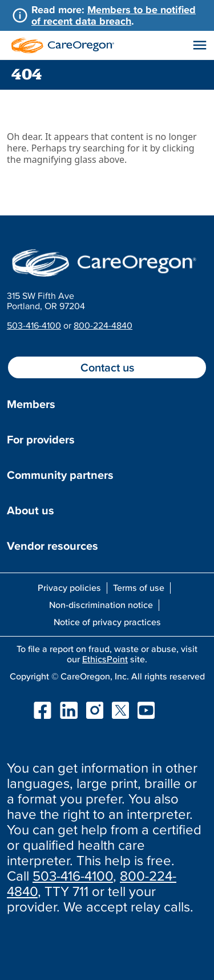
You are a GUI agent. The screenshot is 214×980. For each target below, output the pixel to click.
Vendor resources (53, 546)
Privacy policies (69, 587)
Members (31, 404)
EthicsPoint (105, 659)
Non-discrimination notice (101, 605)
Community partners (60, 475)
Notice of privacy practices (107, 622)
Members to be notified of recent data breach (114, 15)
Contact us (107, 367)
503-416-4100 (34, 325)
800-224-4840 (103, 325)
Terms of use (139, 587)
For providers (41, 439)
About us (31, 510)
